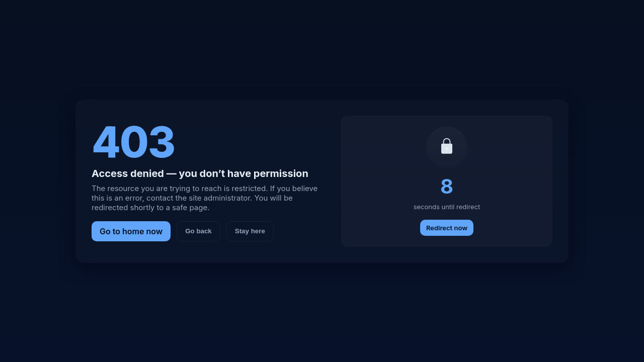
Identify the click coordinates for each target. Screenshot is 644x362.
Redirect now (447, 228)
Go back (198, 231)
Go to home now (131, 231)
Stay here (250, 231)
